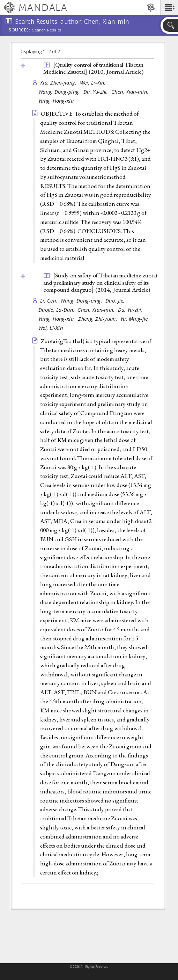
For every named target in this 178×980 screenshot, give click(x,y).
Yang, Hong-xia (56, 101)
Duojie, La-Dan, (57, 310)
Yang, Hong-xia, (57, 319)
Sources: (20, 30)
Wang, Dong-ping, (60, 92)
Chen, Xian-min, (131, 92)
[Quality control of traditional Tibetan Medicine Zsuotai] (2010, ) (93, 68)
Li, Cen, (49, 301)
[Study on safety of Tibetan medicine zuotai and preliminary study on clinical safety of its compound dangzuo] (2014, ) (100, 282)
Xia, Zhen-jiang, (59, 83)
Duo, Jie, (116, 301)
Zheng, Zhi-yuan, (98, 319)
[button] (169, 7)
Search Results (47, 30)
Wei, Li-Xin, (94, 83)
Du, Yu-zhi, (97, 92)
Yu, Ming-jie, (136, 319)
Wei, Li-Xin (51, 328)
